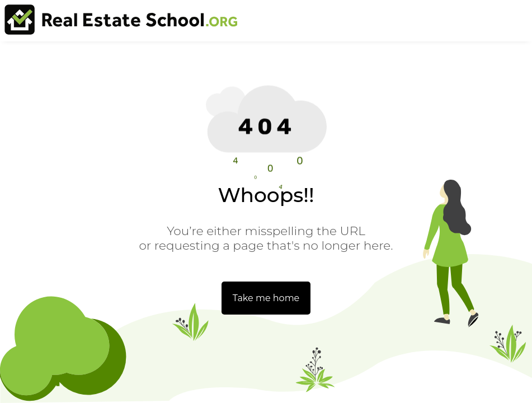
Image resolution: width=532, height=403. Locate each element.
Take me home (266, 298)
